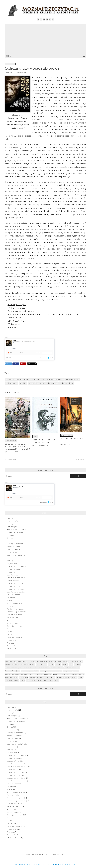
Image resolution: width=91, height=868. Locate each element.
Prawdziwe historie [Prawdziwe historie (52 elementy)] (77, 674)
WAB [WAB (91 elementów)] (57, 681)
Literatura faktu (13, 572)
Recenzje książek (14, 617)
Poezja (35, 436)
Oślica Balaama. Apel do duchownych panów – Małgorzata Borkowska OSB (17, 446)
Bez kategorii (12, 527)
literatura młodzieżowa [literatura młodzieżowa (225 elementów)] (72, 668)
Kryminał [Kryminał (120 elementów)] (78, 665)
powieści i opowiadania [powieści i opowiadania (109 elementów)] (61, 674)
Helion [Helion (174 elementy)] (58, 665)
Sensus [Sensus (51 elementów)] (74, 677)
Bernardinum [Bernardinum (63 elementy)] (21, 661)
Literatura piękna (67, 435)
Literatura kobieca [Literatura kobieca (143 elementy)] (56, 668)
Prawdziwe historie (14, 615)
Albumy (10, 518)
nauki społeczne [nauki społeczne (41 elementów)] (46, 671)
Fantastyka (11, 541)
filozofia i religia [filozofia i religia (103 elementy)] (42, 665)
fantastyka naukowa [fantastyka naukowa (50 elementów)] (28, 665)
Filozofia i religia (11, 440)
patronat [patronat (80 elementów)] (75, 671)
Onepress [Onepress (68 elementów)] (67, 671)
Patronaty (11, 598)
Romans (10, 620)
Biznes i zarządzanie (15, 532)
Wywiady (10, 643)
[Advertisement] (46, 39)
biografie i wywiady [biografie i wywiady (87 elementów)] (60, 661)
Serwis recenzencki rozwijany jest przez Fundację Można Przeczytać (45, 864)
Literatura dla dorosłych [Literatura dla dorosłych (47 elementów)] (13, 668)
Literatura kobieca (14, 575)
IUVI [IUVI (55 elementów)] (71, 665)
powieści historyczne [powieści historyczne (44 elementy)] (44, 674)
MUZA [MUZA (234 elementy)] (36, 671)
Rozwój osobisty (13, 623)
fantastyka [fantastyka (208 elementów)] (15, 665)
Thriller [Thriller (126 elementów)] (81, 677)
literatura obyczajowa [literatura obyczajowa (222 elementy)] (12, 671)
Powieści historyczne (15, 609)
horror (27, 379)
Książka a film (12, 564)
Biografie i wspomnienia (16, 529)
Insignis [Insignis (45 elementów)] (65, 665)
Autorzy (10, 524)
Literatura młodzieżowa (16, 578)
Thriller (10, 634)
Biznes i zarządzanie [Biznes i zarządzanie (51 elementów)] (76, 661)
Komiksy (10, 561)
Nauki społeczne (13, 595)
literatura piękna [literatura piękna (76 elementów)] (27, 671)
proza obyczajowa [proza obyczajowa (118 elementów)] (11, 677)
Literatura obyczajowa (15, 583)
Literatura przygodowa (16, 589)
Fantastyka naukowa (15, 544)
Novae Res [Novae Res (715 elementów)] (58, 671)
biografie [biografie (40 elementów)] (31, 661)
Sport (9, 629)
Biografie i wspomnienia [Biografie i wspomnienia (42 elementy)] (44, 661)
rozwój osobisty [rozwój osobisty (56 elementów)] (49, 677)
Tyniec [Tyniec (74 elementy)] (23, 681)
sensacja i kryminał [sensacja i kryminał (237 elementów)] (63, 677)
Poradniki (11, 606)
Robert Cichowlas (36, 383)
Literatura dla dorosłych (16, 566)
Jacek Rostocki (72, 379)
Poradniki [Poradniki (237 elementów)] (32, 674)
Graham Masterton (14, 379)
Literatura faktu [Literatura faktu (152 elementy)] (43, 668)
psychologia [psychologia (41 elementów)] (24, 677)
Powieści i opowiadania (16, 612)
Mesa (28, 854)
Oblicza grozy (11, 383)
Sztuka (9, 632)
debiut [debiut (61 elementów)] (8, 665)
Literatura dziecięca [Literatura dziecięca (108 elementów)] (30, 668)
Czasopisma (11, 535)
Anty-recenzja (12, 521)
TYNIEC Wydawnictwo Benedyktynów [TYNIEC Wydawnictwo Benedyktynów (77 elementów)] (40, 681)
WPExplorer (43, 854)
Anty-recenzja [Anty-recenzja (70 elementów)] (10, 661)
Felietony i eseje (13, 547)
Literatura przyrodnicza (16, 592)
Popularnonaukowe (15, 603)
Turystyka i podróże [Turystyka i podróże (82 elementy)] (12, 681)
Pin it (23, 364)
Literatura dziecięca (15, 569)
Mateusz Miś (22, 72)
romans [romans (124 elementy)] (39, 677)
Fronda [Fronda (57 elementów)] (51, 665)
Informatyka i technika (16, 555)
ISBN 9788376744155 (55, 379)
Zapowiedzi (11, 646)
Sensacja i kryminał (14, 626)
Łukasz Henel (52, 383)
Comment (32, 364)
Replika (23, 383)
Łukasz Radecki (67, 383)
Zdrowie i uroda (13, 649)
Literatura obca (13, 581)
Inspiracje (11, 558)
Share (16, 364)
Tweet (8, 364)
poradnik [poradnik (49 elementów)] (24, 674)
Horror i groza (10, 64)
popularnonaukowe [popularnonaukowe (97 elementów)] (12, 674)
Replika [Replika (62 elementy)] (32, 677)
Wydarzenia (11, 640)
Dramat (10, 538)
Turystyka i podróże (14, 637)
